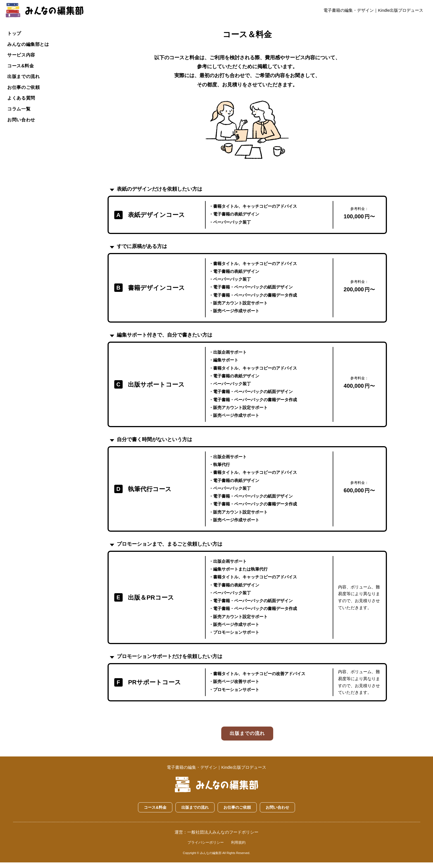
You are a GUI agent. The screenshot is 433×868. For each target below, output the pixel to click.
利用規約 (238, 848)
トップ (15, 33)
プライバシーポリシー (206, 848)
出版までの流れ (25, 78)
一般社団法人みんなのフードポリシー (223, 838)
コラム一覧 (20, 112)
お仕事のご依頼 (25, 89)
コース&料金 (22, 67)
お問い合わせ (22, 123)
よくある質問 (22, 100)
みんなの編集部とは (30, 45)
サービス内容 (22, 56)
